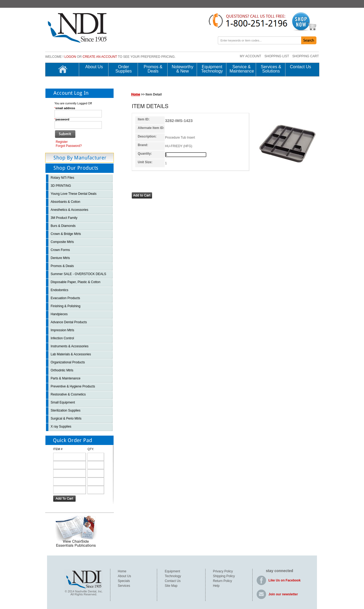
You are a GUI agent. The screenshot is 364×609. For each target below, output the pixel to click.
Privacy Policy (223, 571)
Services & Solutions (271, 69)
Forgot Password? (69, 146)
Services (124, 586)
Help (216, 586)
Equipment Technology (212, 69)
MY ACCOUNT (250, 56)
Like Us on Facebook (285, 580)
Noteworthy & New (183, 69)
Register (62, 142)
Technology (173, 576)
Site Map (171, 586)
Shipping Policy (224, 576)
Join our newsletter (283, 594)
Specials (124, 581)
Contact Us (301, 67)
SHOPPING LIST (277, 56)
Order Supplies (124, 69)
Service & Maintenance (242, 69)
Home (136, 94)
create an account (100, 57)
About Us (94, 67)
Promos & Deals (153, 69)
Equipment (172, 571)
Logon (70, 57)
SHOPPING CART (306, 56)
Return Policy (222, 581)
